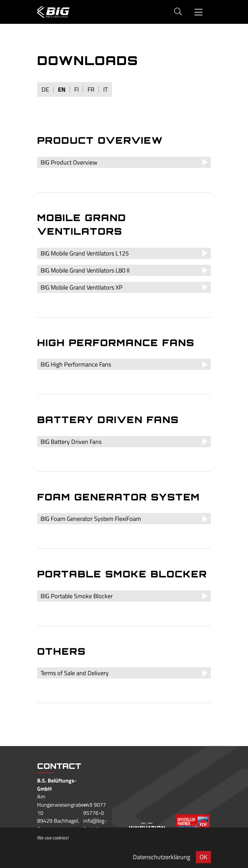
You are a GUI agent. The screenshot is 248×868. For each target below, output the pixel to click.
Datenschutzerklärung (161, 857)
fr (91, 89)
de (45, 89)
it (105, 89)
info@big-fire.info (95, 825)
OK (203, 857)
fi (76, 89)
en (62, 89)
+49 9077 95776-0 (95, 809)
